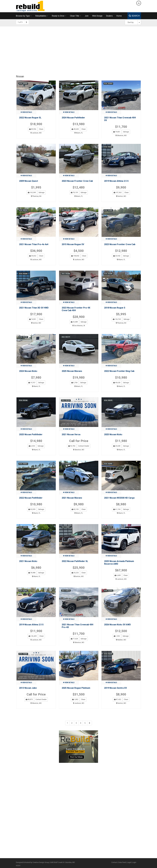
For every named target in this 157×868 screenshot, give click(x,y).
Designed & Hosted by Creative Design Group (32, 862)
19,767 (32, 383)
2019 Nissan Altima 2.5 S (116, 181)
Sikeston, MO (121, 136)
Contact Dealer (84, 446)
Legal (129, 862)
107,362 (118, 193)
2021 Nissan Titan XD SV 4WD (34, 308)
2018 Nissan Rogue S (115, 308)
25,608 (117, 446)
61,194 (117, 509)
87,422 (118, 699)
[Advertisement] (78, 49)
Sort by (131, 22)
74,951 (33, 319)
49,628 (75, 129)
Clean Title (76, 16)
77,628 (74, 639)
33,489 (74, 322)
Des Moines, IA (79, 326)
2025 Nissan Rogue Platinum (76, 688)
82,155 (75, 509)
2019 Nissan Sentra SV (115, 688)
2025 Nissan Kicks (113, 434)
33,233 (75, 573)
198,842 (75, 256)
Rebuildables (42, 16)
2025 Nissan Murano (72, 371)
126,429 (33, 636)
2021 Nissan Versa (71, 434)
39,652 (33, 256)
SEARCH (134, 16)
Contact (114, 862)
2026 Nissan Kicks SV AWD (117, 625)
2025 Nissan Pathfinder (31, 434)
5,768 (74, 383)
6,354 (32, 446)
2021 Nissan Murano (72, 498)
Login (134, 862)
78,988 (32, 573)
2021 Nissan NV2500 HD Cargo (119, 498)
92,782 (72, 446)
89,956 (33, 129)
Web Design (97, 16)
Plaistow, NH (36, 196)
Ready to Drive (59, 16)
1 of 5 (20, 22)
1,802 (75, 699)
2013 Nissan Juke (28, 688)
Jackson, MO (36, 133)
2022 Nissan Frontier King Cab (119, 371)
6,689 (118, 575)
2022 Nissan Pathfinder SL (75, 561)
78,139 (74, 193)
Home (119, 16)
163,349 (32, 193)
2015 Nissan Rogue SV (73, 244)
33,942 (117, 256)
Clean (41, 129)
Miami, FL (79, 133)
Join (87, 16)
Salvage (126, 132)
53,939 (32, 509)
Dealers (109, 16)
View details (26, 112)
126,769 (117, 319)
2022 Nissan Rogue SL (30, 118)
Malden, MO (121, 640)
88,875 (29, 699)
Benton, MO (121, 196)
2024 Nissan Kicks (28, 371)
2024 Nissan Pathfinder (73, 118)
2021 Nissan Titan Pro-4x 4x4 (34, 244)
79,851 (117, 132)
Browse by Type (24, 16)
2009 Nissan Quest (29, 181)
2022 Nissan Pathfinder (31, 498)
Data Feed (122, 862)
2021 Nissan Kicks (28, 561)
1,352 (117, 636)
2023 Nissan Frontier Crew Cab (77, 181)
